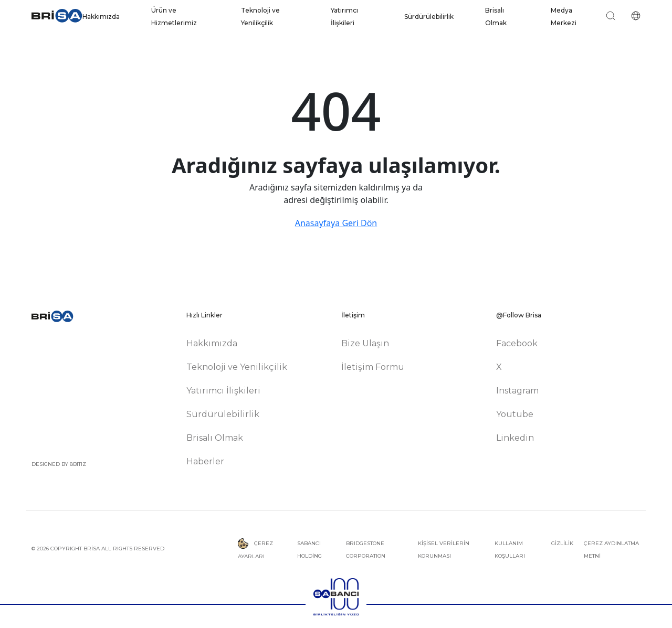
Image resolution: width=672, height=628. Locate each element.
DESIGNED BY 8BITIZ (59, 464)
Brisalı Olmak (215, 438)
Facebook (517, 343)
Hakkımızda (101, 17)
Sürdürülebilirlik (429, 17)
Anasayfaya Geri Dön (336, 223)
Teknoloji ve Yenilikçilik (237, 367)
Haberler (205, 461)
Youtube (515, 414)
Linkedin (515, 438)
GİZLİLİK (562, 543)
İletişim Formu (373, 367)
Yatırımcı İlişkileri (223, 391)
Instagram (517, 391)
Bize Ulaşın (365, 343)
